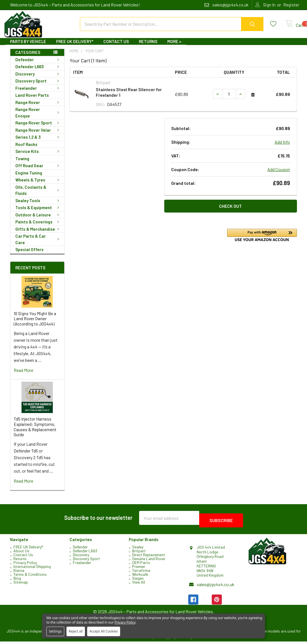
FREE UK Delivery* (75, 46)
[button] (262, 240)
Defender (38, 65)
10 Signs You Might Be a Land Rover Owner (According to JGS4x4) (35, 324)
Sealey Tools (38, 206)
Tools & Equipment (38, 213)
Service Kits (38, 156)
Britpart (139, 553)
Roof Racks (26, 149)
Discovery (38, 79)
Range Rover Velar (38, 135)
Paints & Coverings (38, 227)
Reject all (76, 631)
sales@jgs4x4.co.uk (216, 587)
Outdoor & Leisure (38, 220)
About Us (21, 553)
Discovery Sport (38, 86)
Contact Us (116, 46)
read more (23, 375)
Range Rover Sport (38, 128)
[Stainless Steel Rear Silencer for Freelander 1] (229, 99)
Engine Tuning (29, 178)
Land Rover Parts (32, 100)
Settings (55, 631)
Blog (17, 581)
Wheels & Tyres (38, 185)
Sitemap (21, 585)
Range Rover (38, 107)
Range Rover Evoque (38, 118)
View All (139, 585)
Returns (148, 46)
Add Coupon (279, 174)
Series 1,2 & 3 (38, 142)
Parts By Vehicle (28, 46)
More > (174, 46)
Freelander (38, 93)
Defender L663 (38, 72)
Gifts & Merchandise (38, 234)
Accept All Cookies (104, 631)
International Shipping (32, 569)
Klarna (19, 573)
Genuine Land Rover (149, 561)
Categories (28, 57)
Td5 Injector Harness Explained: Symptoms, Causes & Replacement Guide (35, 432)
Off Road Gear (38, 171)
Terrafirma (141, 573)
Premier (139, 569)
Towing (22, 164)
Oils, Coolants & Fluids (38, 195)
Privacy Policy (25, 565)
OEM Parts (141, 565)
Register (291, 5)
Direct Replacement (149, 557)
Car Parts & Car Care (38, 244)
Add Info (282, 147)
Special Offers (29, 254)
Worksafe (140, 577)
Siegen (138, 581)
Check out (230, 211)
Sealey (138, 549)
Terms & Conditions (30, 577)
